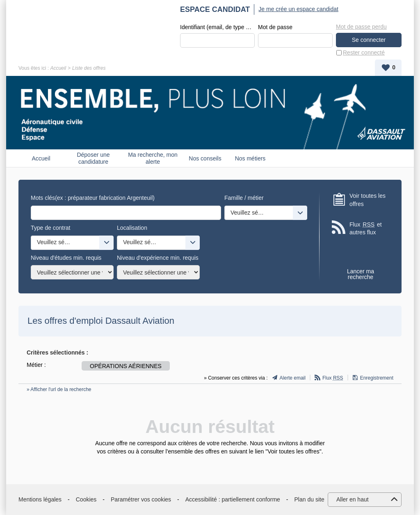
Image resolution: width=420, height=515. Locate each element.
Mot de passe (275, 27)
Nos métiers (250, 158)
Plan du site (309, 499)
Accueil (58, 68)
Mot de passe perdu (361, 27)
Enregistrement (377, 378)
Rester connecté (364, 53)
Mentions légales (40, 499)
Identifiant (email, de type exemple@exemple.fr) (217, 27)
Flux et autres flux (366, 228)
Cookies (86, 499)
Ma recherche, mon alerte (153, 158)
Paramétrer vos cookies (141, 499)
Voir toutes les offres (367, 200)
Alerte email (293, 378)
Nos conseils (205, 158)
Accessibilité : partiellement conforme (233, 499)
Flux (333, 378)
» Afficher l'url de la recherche (59, 389)
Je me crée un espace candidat (298, 9)
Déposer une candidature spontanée (93, 158)
